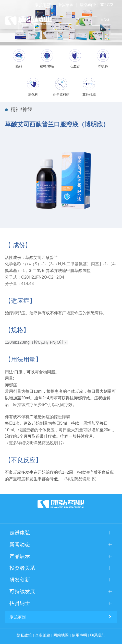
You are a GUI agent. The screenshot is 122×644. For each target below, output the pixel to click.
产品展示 (20, 556)
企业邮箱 (43, 635)
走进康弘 (20, 533)
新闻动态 (20, 544)
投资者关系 (22, 568)
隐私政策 (24, 635)
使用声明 (79, 635)
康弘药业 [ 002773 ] (98, 5)
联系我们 (98, 635)
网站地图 (61, 635)
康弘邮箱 (43, 5)
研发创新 (20, 580)
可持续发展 (22, 591)
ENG (105, 20)
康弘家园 (65, 5)
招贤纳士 (20, 603)
